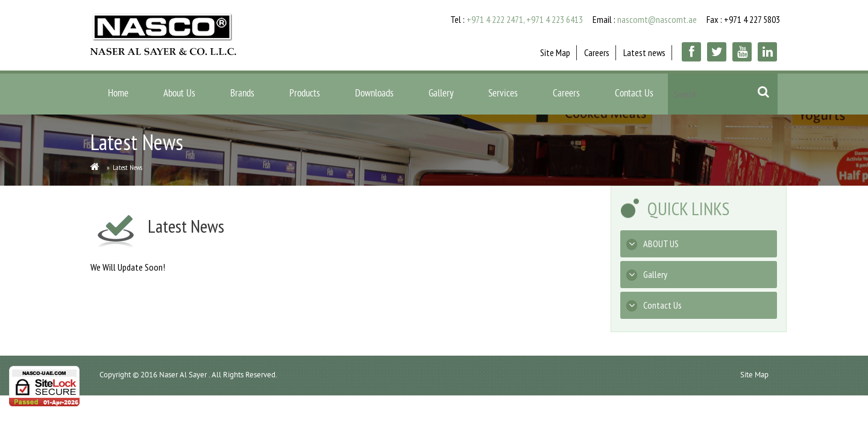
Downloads (374, 94)
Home (118, 94)
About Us (179, 94)
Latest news (644, 52)
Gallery (441, 94)
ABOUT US (653, 244)
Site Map (555, 52)
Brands (242, 94)
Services (503, 94)
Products (305, 94)
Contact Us (634, 94)
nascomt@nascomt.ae (657, 19)
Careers (597, 52)
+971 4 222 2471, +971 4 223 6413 (525, 19)
